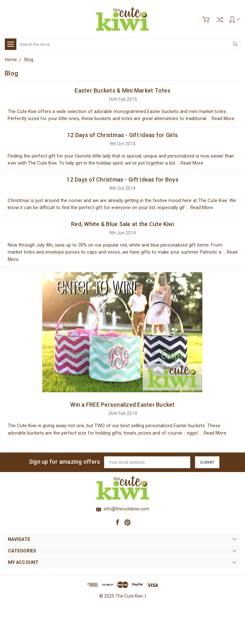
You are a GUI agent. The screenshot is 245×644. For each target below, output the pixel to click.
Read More (223, 118)
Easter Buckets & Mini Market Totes (122, 90)
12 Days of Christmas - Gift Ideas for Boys (122, 179)
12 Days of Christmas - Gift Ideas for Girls (122, 135)
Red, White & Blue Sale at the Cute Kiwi (122, 224)
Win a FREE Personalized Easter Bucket (122, 405)
